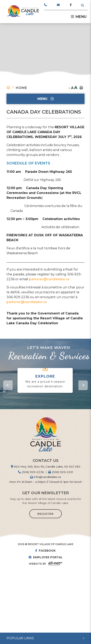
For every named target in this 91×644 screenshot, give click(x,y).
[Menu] (79, 17)
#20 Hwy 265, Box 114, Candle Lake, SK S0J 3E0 (46, 467)
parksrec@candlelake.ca (49, 279)
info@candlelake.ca (45, 477)
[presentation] (8, 385)
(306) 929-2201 (61, 472)
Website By (37, 564)
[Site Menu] (45, 99)
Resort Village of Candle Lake (23, 11)
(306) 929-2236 (31, 472)
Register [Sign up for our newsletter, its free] (45, 514)
